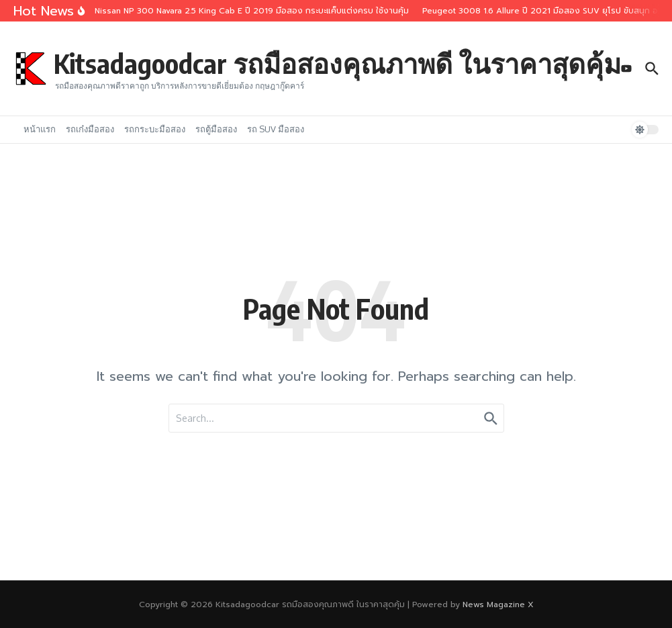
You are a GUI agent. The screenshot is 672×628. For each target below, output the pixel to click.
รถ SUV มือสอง (276, 129)
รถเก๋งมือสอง (90, 129)
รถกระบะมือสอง (155, 129)
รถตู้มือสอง (216, 129)
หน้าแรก (40, 129)
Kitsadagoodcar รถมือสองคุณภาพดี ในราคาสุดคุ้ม (337, 63)
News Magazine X (498, 604)
